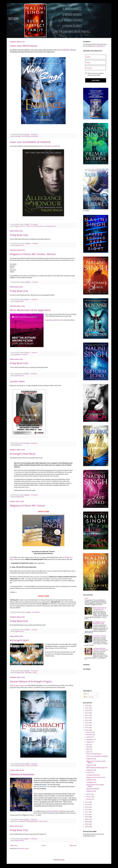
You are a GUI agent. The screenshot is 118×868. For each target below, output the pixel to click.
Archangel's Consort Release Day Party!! (99, 623)
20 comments (36, 612)
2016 (87, 730)
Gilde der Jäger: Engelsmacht (19, 685)
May (88, 749)
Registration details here (52, 320)
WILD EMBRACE (64, 50)
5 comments (35, 244)
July (88, 745)
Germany (25, 355)
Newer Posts (14, 846)
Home (44, 846)
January (89, 799)
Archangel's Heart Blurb (23, 454)
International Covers (38, 226)
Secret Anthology (26, 136)
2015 (87, 802)
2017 (87, 728)
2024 (87, 711)
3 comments (34, 764)
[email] (96, 62)
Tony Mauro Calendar (100, 636)
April (88, 752)
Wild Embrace (35, 136)
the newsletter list (54, 811)
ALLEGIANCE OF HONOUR (52, 146)
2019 (87, 723)
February (89, 797)
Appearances (18, 355)
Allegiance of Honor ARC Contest (27, 505)
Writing (35, 673)
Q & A (86, 598)
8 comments (35, 282)
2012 (87, 810)
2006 (87, 824)
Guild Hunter (28, 673)
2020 (87, 720)
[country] (96, 68)
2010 (87, 814)
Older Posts (73, 846)
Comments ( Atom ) (23, 849)
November (90, 735)
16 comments (34, 495)
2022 (87, 715)
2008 (87, 819)
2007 (87, 822)
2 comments (34, 353)
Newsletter (23, 821)
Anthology (18, 136)
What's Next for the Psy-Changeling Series (100, 609)
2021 (87, 718)
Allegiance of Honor (20, 226)
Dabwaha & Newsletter (22, 774)
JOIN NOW (96, 80)
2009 (87, 817)
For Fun (17, 821)
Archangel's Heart (19, 497)
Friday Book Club (19, 235)
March (88, 794)
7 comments (34, 630)
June (88, 747)
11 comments (34, 300)
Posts (87, 694)
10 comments (34, 135)
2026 (87, 706)
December (90, 732)
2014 (87, 805)
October (89, 737)
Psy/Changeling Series (32, 821)
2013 (87, 807)
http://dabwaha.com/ (43, 787)
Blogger (62, 860)
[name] (96, 57)
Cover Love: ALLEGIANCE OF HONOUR (30, 142)
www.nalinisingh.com (99, 46)
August (89, 742)
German (28, 766)
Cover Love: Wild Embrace (24, 46)
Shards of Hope (43, 821)
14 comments (34, 671)
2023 (87, 713)
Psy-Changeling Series (50, 226)
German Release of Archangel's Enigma (31, 681)
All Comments (89, 697)
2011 (87, 812)
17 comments (34, 839)
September (90, 740)
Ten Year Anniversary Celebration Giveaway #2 (100, 649)
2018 (87, 725)
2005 (87, 827)
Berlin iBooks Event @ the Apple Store (30, 310)
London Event (17, 381)
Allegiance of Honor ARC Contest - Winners (33, 254)
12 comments (34, 820)
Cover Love (29, 226)
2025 (87, 708)
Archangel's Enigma (20, 766)
